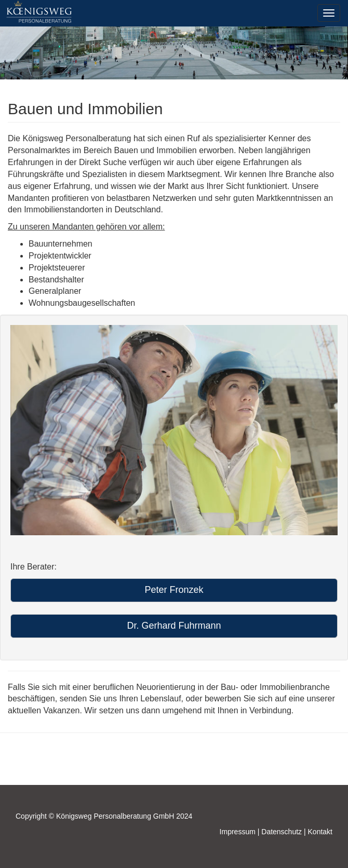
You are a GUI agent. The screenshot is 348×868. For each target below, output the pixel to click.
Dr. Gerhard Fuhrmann (174, 626)
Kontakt (320, 832)
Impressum (238, 832)
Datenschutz (282, 832)
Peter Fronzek (174, 590)
